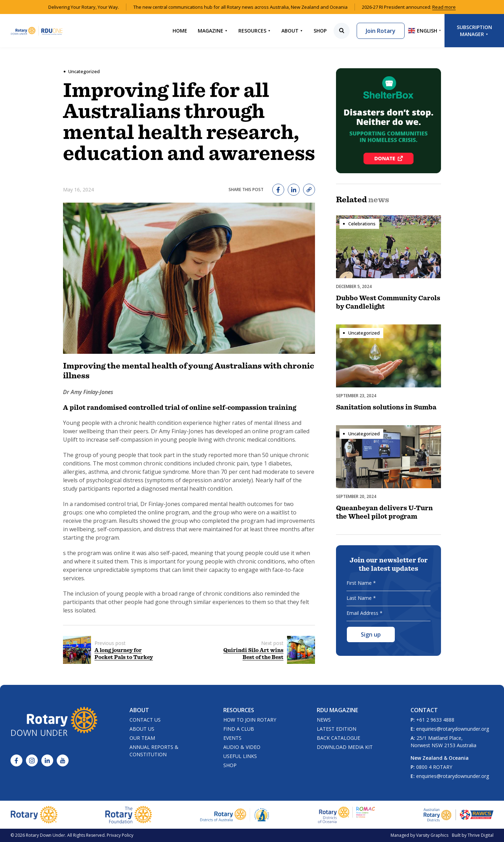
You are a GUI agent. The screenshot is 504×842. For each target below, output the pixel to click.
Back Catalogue (338, 738)
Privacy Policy (120, 835)
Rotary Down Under (45, 835)
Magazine (213, 31)
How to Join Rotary (250, 720)
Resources (255, 31)
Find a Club (239, 729)
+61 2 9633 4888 (435, 720)
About (292, 31)
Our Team (142, 738)
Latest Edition (337, 729)
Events (232, 738)
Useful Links (240, 756)
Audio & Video (242, 747)
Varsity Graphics (432, 835)
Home (180, 31)
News (324, 720)
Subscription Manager (474, 31)
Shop (320, 31)
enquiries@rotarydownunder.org (453, 729)
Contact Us (145, 720)
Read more (444, 7)
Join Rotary (381, 31)
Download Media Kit (345, 747)
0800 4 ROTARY (434, 767)
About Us (142, 729)
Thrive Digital (481, 835)
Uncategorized (84, 71)
